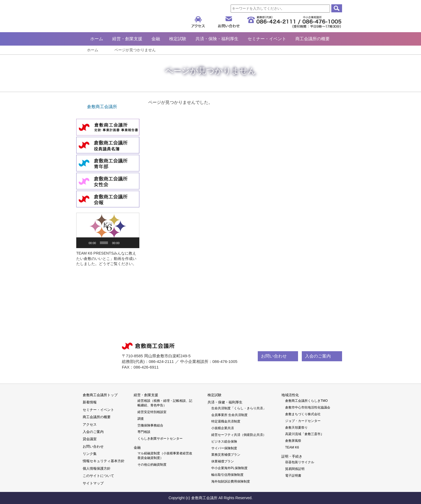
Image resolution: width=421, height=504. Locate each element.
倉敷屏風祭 (293, 441)
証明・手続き (292, 456)
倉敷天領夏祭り (296, 428)
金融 (156, 39)
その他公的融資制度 (152, 465)
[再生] (83, 243)
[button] (108, 230)
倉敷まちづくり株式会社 (303, 414)
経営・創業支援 (127, 39)
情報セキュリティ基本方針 (104, 461)
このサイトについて (98, 476)
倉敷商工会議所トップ (100, 395)
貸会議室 (90, 439)
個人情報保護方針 (97, 468)
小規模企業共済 (223, 428)
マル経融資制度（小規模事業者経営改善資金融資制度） (165, 456)
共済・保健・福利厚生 (225, 402)
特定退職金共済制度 (226, 421)
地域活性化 (290, 395)
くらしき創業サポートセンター (160, 439)
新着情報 (90, 402)
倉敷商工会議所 (128, 17)
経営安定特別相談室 (152, 412)
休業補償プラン (223, 461)
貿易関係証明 (295, 469)
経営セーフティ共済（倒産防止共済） (239, 435)
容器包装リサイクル (300, 462)
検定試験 (178, 39)
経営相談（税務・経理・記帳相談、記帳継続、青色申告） (165, 403)
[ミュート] (125, 243)
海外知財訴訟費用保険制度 (231, 481)
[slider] (104, 243)
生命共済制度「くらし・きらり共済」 (239, 408)
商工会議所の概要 (313, 39)
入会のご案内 (318, 356)
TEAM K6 (292, 447)
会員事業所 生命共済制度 (229, 415)
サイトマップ (93, 483)
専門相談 (144, 432)
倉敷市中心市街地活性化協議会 (308, 407)
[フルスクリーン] (133, 243)
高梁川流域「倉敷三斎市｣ (304, 434)
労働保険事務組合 (150, 425)
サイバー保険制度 (224, 448)
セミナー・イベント (267, 39)
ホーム (97, 39)
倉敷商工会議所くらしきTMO (306, 401)
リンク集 (90, 454)
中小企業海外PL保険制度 (229, 468)
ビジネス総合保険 (224, 442)
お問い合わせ (274, 356)
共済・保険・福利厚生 (217, 39)
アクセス (90, 424)
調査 (141, 419)
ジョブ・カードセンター (303, 421)
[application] (108, 230)
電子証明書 (293, 476)
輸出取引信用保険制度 (227, 475)
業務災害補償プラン (226, 455)
